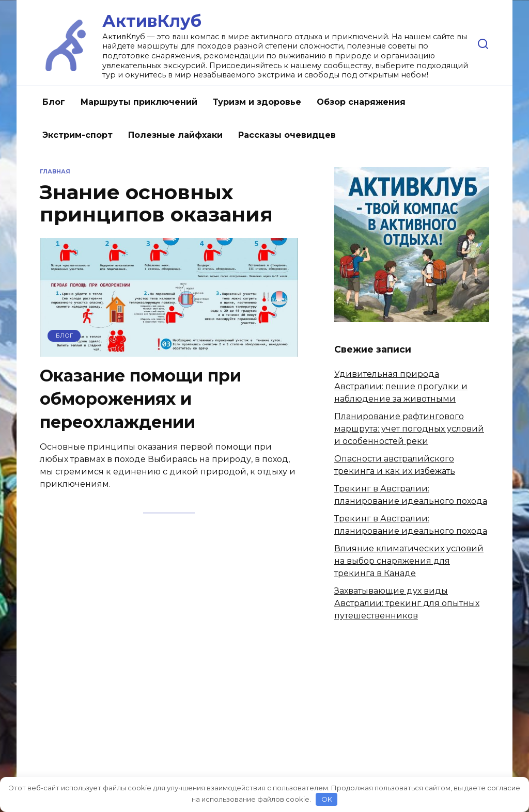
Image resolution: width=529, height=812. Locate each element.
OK (327, 799)
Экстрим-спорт (77, 135)
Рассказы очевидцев (287, 135)
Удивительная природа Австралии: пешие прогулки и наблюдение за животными (401, 386)
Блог (54, 102)
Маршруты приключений (139, 102)
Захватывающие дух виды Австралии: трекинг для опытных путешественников (407, 603)
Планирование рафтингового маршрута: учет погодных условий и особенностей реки (409, 429)
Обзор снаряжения (361, 102)
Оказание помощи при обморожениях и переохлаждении (141, 399)
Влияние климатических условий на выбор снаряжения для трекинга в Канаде (409, 561)
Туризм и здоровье (257, 102)
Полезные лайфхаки (175, 135)
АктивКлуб (152, 21)
